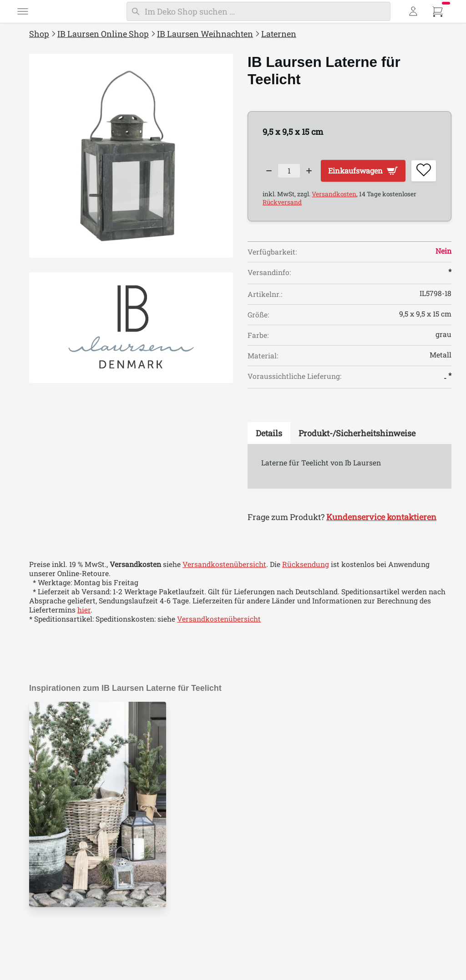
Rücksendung (306, 592)
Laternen (279, 34)
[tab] (269, 460)
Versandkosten (334, 221)
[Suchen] (258, 11)
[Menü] (23, 11)
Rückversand (282, 230)
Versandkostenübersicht (224, 592)
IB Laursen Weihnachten (205, 34)
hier (84, 638)
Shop (39, 34)
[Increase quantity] (315, 169)
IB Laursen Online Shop (103, 34)
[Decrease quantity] (269, 169)
